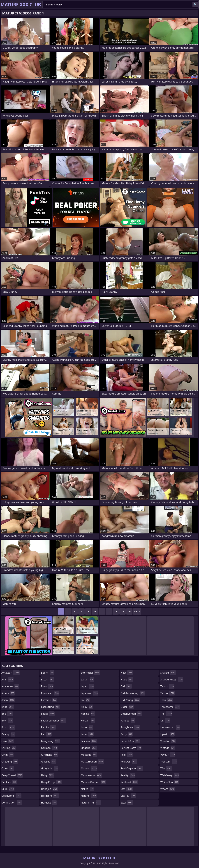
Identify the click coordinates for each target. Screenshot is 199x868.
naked (88, 789)
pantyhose (130, 727)
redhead (129, 782)
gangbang (51, 741)
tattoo (167, 693)
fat (46, 734)
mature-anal (91, 775)
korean (88, 721)
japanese (90, 693)
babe (8, 707)
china (8, 768)
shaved (168, 673)
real (127, 755)
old (126, 686)
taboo (167, 686)
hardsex (49, 803)
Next (137, 611)
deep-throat (12, 775)
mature (89, 768)
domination (12, 803)
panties (128, 721)
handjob (50, 789)
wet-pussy (170, 775)
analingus (10, 686)
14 (116, 611)
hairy (48, 775)
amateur (10, 673)
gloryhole (50, 768)
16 (129, 611)
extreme (49, 700)
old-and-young (133, 693)
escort (48, 680)
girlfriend (50, 755)
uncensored (170, 727)
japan (88, 686)
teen (167, 700)
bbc (7, 714)
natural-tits (91, 803)
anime (8, 693)
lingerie (89, 748)
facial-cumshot (54, 721)
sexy (127, 803)
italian (87, 680)
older (127, 707)
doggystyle (11, 796)
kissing (88, 714)
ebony (48, 673)
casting (9, 748)
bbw (7, 721)
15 (123, 611)
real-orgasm (132, 768)
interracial (90, 673)
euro (47, 686)
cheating (10, 762)
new (127, 673)
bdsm (8, 727)
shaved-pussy (172, 680)
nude (127, 680)
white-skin (169, 782)
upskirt (167, 734)
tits (166, 714)
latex (87, 727)
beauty (8, 734)
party (127, 734)
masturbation (92, 762)
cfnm (7, 755)
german (49, 748)
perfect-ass (130, 741)
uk (165, 721)
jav (85, 700)
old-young (130, 700)
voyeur (168, 755)
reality (128, 775)
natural (89, 796)
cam (8, 741)
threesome (170, 707)
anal (7, 680)
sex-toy (128, 796)
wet (166, 768)
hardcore (50, 796)
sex (127, 789)
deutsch (9, 782)
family (48, 727)
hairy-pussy (52, 782)
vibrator (168, 741)
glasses (49, 762)
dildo (8, 789)
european (50, 693)
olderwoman (131, 714)
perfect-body (131, 748)
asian (8, 700)
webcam (169, 762)
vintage (168, 748)
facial (48, 714)
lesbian (89, 741)
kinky (87, 707)
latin (87, 734)
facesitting (50, 707)
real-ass (129, 762)
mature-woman (93, 782)
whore (168, 789)
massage (89, 755)
